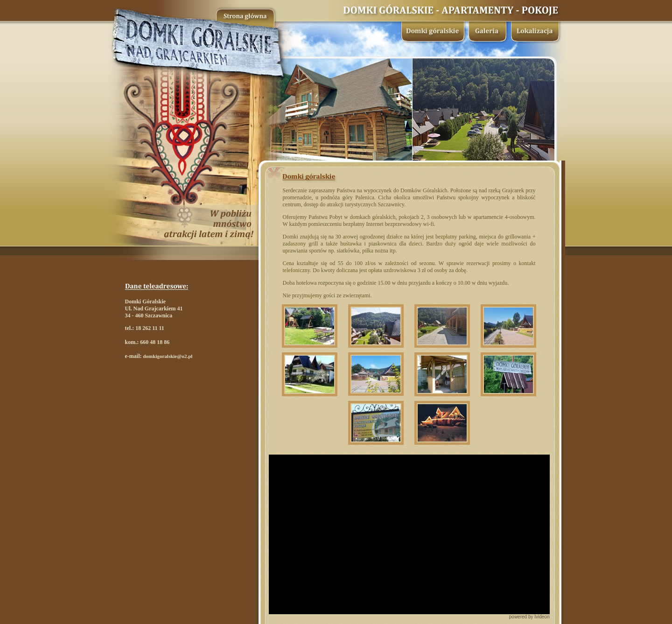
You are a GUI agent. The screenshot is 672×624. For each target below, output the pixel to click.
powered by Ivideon (529, 617)
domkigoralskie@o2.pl (168, 356)
